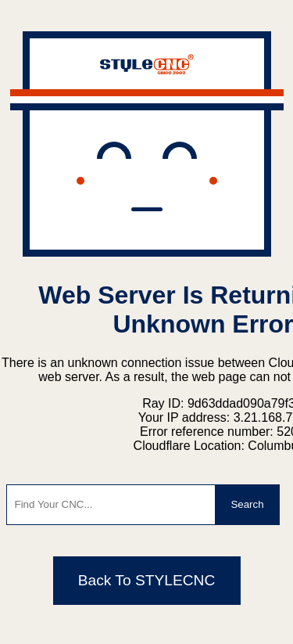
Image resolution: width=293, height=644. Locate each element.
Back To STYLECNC (147, 580)
